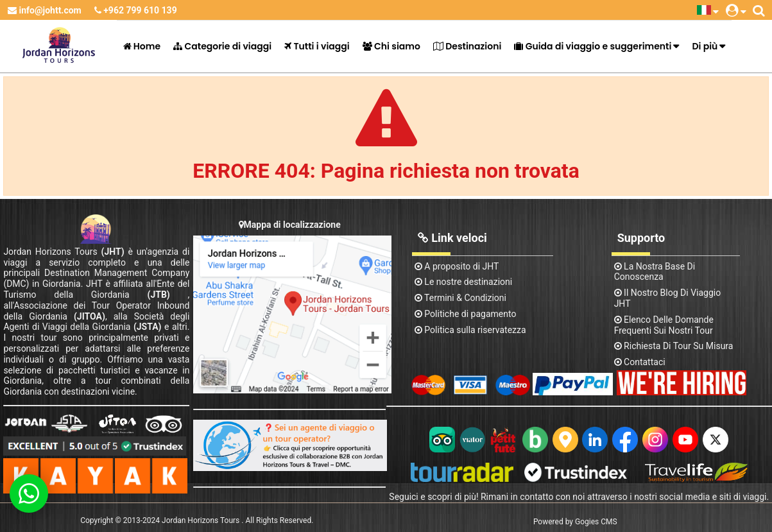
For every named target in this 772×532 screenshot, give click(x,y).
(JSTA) (148, 327)
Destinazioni (467, 46)
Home (142, 46)
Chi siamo (391, 46)
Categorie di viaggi (222, 46)
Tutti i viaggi (317, 46)
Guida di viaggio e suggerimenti (593, 46)
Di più (705, 46)
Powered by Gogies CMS (575, 522)
